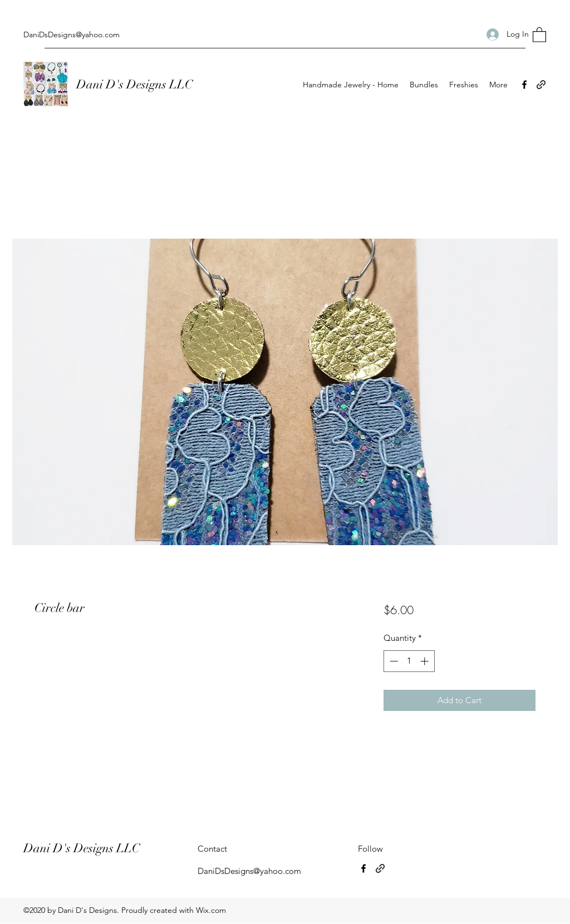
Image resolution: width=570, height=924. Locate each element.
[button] (539, 34)
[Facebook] (524, 85)
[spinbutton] (409, 661)
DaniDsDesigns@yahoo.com (72, 34)
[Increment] (426, 661)
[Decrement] (393, 661)
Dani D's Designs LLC (136, 84)
